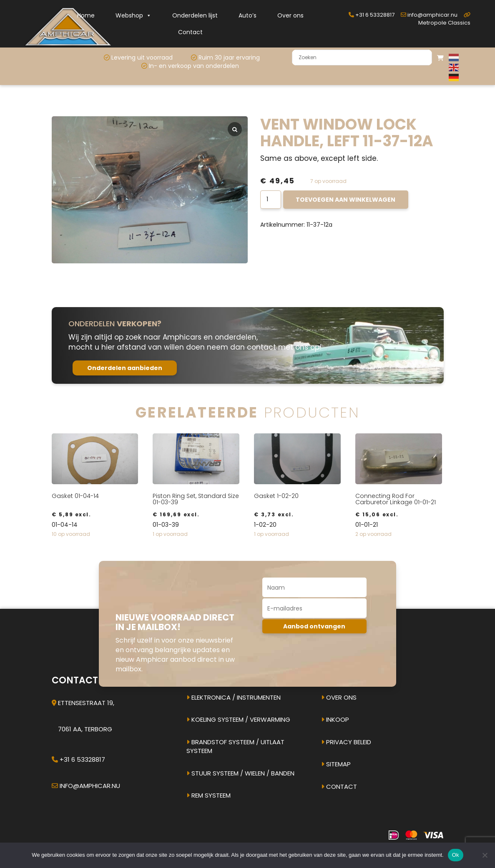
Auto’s (247, 15)
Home (86, 15)
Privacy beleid (346, 742)
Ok (456, 855)
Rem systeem (209, 795)
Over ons (290, 15)
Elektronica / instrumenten (234, 697)
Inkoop (335, 719)
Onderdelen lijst (195, 15)
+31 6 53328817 (372, 15)
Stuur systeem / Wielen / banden (240, 773)
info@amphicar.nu (429, 15)
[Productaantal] (271, 200)
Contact (190, 32)
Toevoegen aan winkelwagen (345, 200)
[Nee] (485, 855)
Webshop (133, 15)
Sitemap (336, 764)
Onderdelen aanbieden (125, 368)
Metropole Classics (444, 19)
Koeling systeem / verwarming (238, 719)
